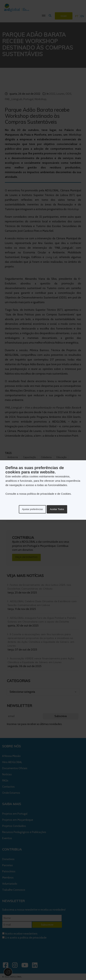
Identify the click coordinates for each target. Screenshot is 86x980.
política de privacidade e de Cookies (49, 494)
